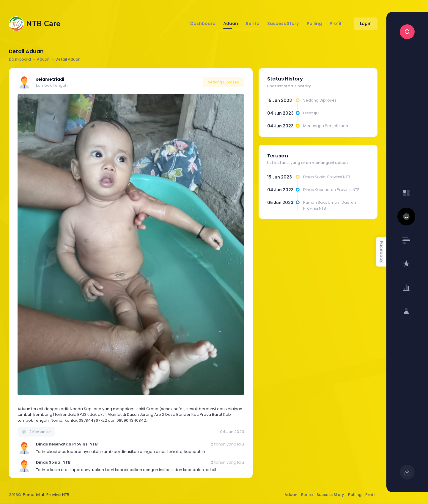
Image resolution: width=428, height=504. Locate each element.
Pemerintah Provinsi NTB (46, 495)
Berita (307, 495)
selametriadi (50, 79)
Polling (355, 495)
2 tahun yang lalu (228, 444)
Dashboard (20, 59)
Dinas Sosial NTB (53, 462)
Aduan (291, 495)
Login (366, 23)
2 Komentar (36, 432)
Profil (370, 495)
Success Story (330, 495)
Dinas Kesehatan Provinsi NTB (67, 444)
